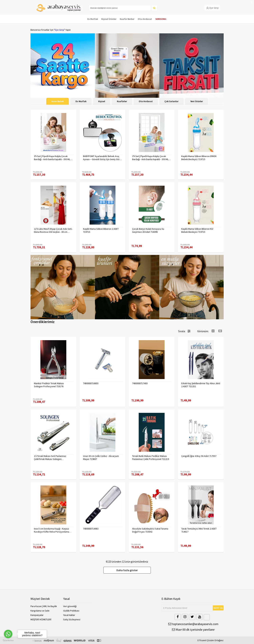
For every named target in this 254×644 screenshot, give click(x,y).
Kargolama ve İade (40, 611)
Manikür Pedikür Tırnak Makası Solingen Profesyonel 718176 (49, 385)
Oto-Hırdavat (145, 19)
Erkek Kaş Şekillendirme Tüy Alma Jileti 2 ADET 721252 (201, 385)
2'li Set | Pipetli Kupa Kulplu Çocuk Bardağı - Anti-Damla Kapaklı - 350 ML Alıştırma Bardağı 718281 (150, 158)
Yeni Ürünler (197, 101)
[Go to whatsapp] (8, 634)
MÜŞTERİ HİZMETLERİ (41, 619)
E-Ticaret (202, 640)
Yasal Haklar (69, 615)
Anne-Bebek (58, 101)
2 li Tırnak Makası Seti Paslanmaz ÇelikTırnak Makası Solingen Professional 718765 (50, 458)
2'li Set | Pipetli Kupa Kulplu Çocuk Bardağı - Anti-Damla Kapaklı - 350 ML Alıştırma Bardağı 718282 (52, 158)
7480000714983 (91, 529)
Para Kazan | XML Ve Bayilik (44, 606)
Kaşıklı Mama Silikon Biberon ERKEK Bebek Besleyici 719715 (199, 158)
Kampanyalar (37, 615)
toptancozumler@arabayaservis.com (193, 624)
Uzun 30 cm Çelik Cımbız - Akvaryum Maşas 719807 (101, 458)
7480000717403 (140, 383)
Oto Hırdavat (146, 101)
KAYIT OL (218, 608)
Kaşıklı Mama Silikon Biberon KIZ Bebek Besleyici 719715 (197, 230)
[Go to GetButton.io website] (8, 641)
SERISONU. (161, 19)
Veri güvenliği (70, 606)
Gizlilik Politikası (71, 611)
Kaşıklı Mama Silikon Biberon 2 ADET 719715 (101, 230)
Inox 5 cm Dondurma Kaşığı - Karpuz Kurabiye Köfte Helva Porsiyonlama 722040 (52, 530)
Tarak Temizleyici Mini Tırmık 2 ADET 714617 (199, 530)
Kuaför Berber (127, 19)
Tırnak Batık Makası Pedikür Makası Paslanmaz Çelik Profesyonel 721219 (151, 458)
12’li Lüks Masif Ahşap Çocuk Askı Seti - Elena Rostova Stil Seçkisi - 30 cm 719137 (53, 230)
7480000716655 (91, 383)
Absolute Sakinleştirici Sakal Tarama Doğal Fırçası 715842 (150, 530)
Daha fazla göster (127, 570)
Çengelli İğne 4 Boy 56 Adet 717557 (199, 456)
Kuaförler (122, 101)
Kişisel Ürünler (109, 19)
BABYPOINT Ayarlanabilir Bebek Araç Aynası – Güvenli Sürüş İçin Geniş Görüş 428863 (102, 158)
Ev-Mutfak (81, 101)
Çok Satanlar (171, 101)
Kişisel (102, 101)
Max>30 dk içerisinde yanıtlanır (193, 630)
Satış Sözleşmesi (72, 619)
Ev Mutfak (93, 19)
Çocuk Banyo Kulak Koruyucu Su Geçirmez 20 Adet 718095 (148, 230)
